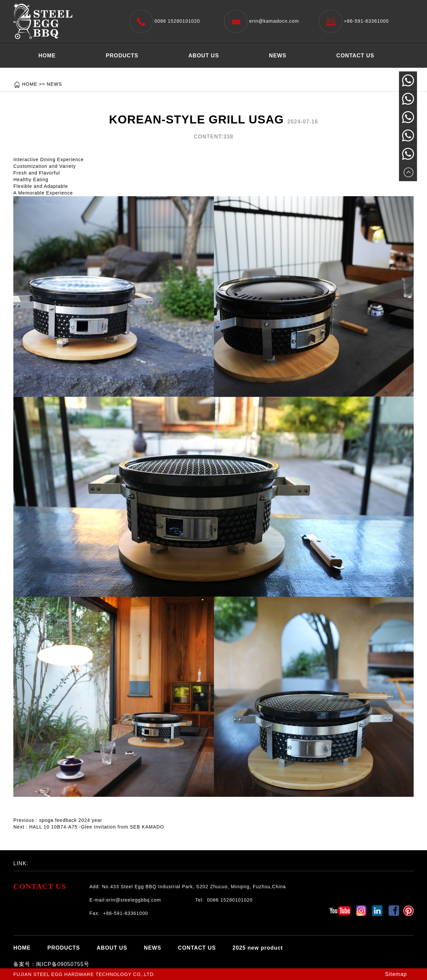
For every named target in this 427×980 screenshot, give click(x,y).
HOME (47, 56)
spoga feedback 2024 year (71, 820)
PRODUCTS (122, 56)
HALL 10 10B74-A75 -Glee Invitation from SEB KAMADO (96, 827)
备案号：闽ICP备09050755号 (51, 964)
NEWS (278, 56)
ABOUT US (204, 56)
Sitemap (396, 974)
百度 (62, 862)
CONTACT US (355, 56)
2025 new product (64, 72)
